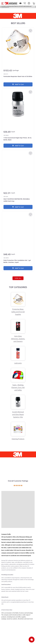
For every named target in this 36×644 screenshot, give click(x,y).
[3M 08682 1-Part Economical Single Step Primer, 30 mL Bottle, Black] (18, 104)
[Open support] (32, 640)
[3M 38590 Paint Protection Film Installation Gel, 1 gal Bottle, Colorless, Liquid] (18, 227)
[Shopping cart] (34, 3)
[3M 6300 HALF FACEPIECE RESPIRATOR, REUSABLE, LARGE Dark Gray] (18, 165)
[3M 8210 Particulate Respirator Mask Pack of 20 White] (18, 43)
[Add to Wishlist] (30, 31)
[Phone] (25, 3)
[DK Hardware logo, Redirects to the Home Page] (11, 3)
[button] (2, 3)
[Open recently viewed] (20, 3)
